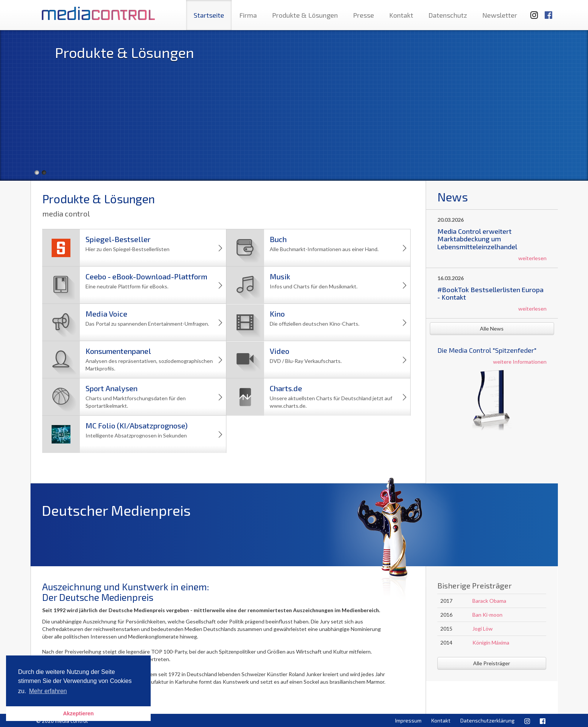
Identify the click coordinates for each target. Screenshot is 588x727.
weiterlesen (532, 258)
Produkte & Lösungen (305, 15)
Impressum (408, 720)
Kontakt (401, 15)
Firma (248, 15)
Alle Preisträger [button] (492, 663)
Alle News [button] (492, 328)
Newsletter (500, 15)
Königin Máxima (491, 642)
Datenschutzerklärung (487, 720)
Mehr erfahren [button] (48, 691)
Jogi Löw (483, 629)
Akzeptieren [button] (78, 713)
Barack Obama (489, 601)
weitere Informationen (520, 362)
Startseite (209, 15)
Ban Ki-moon (487, 615)
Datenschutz (448, 15)
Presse (363, 15)
